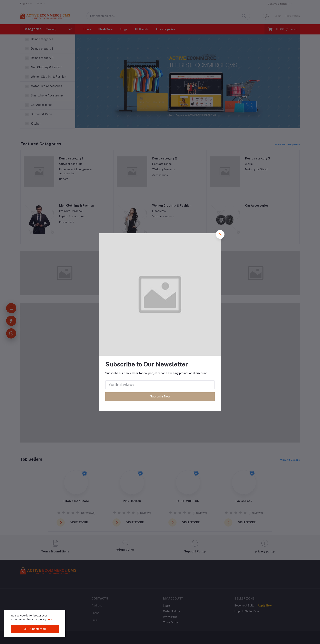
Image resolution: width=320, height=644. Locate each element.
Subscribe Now (160, 396)
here (50, 619)
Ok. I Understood (35, 629)
